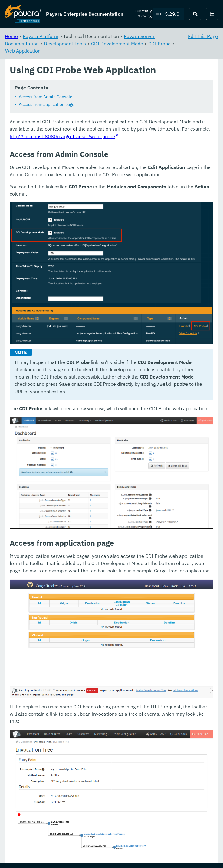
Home (11, 36)
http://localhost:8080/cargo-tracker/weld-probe (62, 137)
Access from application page (47, 105)
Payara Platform (41, 36)
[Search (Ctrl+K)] (195, 14)
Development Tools (65, 44)
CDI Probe (159, 44)
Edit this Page (203, 36)
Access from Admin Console (46, 97)
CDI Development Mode (117, 44)
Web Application (23, 51)
